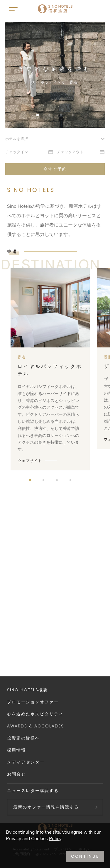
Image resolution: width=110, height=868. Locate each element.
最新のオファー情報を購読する (46, 807)
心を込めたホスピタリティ (35, 714)
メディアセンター (26, 762)
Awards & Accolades (35, 726)
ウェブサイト (30, 461)
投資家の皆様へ (23, 738)
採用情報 (16, 750)
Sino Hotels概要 (27, 690)
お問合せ (16, 774)
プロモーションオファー (33, 702)
